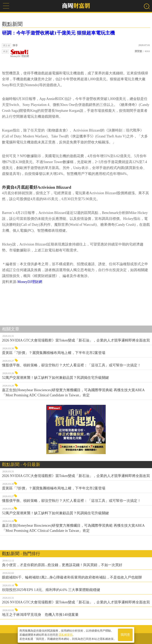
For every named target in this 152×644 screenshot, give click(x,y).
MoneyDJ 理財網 (20, 54)
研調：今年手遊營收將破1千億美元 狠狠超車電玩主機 (58, 33)
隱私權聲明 (66, 634)
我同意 (125, 634)
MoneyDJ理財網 (30, 282)
